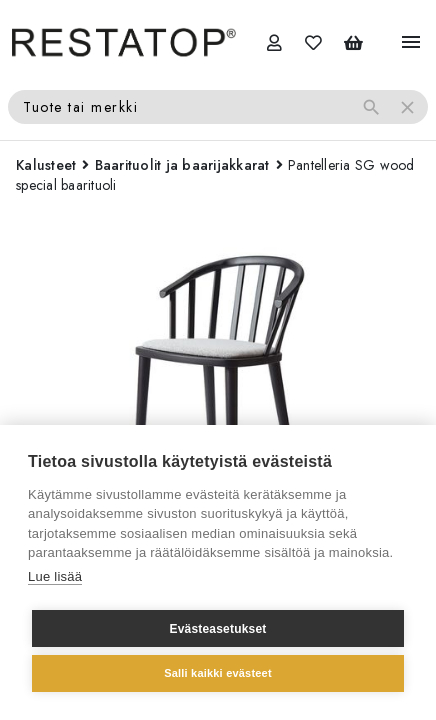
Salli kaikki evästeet (218, 673)
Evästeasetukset (217, 629)
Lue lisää (55, 576)
